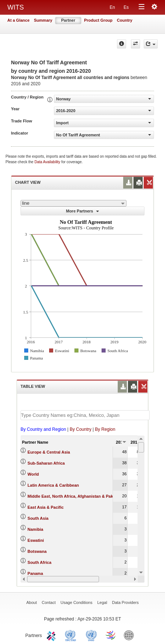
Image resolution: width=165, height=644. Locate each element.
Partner (68, 20)
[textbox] (85, 415)
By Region (105, 429)
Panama (35, 573)
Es (126, 7)
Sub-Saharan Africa (46, 463)
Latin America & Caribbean (53, 485)
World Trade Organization (111, 635)
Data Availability (48, 162)
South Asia (38, 518)
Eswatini (36, 540)
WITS (16, 7)
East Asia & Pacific (46, 507)
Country (125, 20)
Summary (43, 20)
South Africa (39, 562)
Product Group (98, 20)
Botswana (37, 551)
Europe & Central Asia (49, 452)
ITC (52, 635)
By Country (80, 429)
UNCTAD (72, 635)
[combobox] (74, 203)
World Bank (131, 635)
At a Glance (19, 20)
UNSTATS (91, 635)
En (112, 7)
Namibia (35, 529)
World (33, 474)
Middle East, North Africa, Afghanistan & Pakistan (75, 496)
